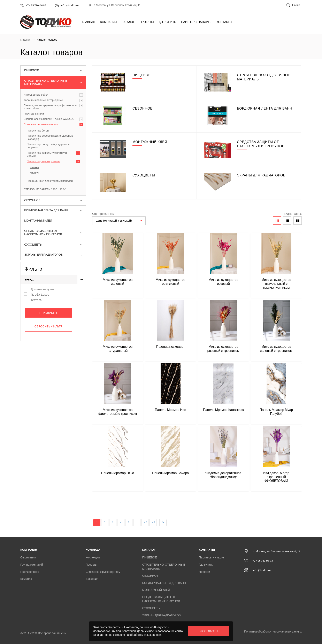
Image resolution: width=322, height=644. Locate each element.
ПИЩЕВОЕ (32, 70)
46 (145, 522)
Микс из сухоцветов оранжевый (171, 282)
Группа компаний (32, 565)
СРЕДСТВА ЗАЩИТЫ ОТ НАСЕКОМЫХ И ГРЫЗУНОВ (43, 233)
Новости (204, 572)
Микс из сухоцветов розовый (223, 282)
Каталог (128, 22)
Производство (30, 572)
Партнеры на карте (196, 22)
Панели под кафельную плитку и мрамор (47, 155)
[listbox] (119, 221)
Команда (26, 579)
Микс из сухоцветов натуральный (118, 349)
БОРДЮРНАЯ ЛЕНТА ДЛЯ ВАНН (46, 210)
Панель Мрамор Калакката (223, 410)
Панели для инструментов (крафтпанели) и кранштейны (50, 107)
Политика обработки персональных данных (273, 632)
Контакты (224, 22)
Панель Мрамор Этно (118, 473)
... (137, 522)
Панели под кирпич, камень (44, 161)
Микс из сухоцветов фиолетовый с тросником (118, 412)
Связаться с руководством (103, 572)
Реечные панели (34, 114)
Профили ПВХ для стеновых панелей (50, 181)
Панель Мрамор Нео (171, 410)
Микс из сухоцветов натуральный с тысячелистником (276, 284)
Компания (108, 22)
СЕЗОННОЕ (32, 200)
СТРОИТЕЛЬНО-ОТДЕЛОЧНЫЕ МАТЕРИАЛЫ (46, 82)
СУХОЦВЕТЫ (33, 245)
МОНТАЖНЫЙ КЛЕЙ (38, 221)
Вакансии (92, 579)
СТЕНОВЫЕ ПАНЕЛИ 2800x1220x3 (45, 190)
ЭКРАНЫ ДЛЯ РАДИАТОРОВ (43, 255)
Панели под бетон (38, 131)
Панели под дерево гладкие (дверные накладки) (50, 138)
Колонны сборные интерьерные (43, 100)
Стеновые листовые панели (41, 125)
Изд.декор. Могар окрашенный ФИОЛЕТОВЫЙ (276, 477)
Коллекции (93, 558)
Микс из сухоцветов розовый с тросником (223, 349)
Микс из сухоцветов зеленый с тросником (276, 349)
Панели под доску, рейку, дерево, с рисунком (48, 146)
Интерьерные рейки (36, 95)
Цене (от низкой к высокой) (114, 221)
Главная (89, 22)
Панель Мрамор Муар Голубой (276, 412)
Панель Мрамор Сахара (170, 473)
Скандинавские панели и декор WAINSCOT (50, 119)
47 (153, 522)
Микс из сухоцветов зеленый (118, 282)
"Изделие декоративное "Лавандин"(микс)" (223, 475)
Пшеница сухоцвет (171, 347)
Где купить (168, 22)
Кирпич (34, 173)
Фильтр (33, 269)
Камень (34, 168)
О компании (28, 558)
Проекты (147, 22)
